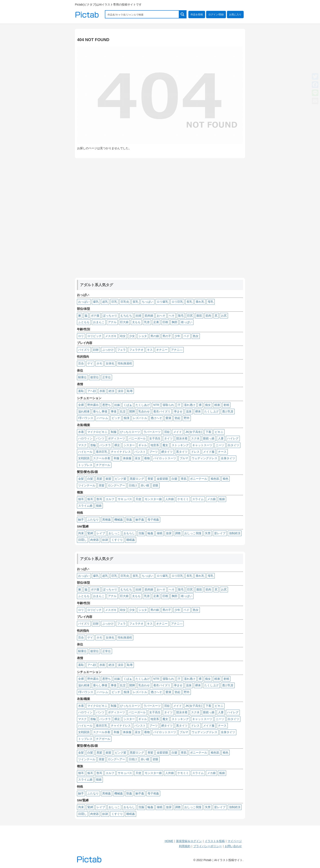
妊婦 (138, 316)
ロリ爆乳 (162, 302)
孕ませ (178, 411)
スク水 (195, 438)
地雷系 (155, 445)
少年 (177, 336)
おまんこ (99, 322)
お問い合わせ (233, 846)
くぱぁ (128, 405)
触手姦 (140, 520)
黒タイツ (182, 452)
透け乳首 (228, 411)
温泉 (189, 411)
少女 (132, 336)
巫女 (138, 458)
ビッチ (116, 418)
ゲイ (90, 363)
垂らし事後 (100, 411)
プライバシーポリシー (208, 846)
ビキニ (219, 432)
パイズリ (84, 350)
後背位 (94, 377)
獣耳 (99, 499)
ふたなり (93, 520)
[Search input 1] (142, 14)
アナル (112, 322)
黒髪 (99, 479)
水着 (81, 432)
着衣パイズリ (162, 411)
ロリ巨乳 (177, 302)
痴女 (208, 405)
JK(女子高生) (194, 432)
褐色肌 (215, 479)
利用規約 (185, 846)
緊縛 (90, 533)
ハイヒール (85, 452)
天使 (138, 499)
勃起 (178, 418)
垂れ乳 (200, 302)
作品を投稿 (197, 15)
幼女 (123, 336)
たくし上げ (211, 411)
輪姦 (150, 533)
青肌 (184, 479)
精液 (217, 405)
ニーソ (220, 445)
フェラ (121, 350)
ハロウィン (85, 438)
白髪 (90, 479)
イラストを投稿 (215, 841)
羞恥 (81, 391)
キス (150, 350)
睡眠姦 (131, 540)
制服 (114, 432)
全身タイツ (228, 458)
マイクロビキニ (97, 432)
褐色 (226, 479)
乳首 (147, 322)
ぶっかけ (108, 350)
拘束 (81, 533)
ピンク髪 (121, 479)
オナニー (162, 350)
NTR (156, 405)
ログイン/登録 (216, 15)
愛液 (168, 418)
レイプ (101, 533)
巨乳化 (125, 302)
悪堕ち (107, 405)
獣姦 (129, 520)
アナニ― (177, 350)
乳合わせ (144, 411)
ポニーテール (199, 479)
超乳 (105, 302)
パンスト (140, 452)
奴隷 (105, 540)
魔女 (165, 445)
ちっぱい (148, 302)
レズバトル (140, 418)
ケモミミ (183, 499)
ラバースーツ (152, 432)
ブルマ (184, 458)
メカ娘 (211, 499)
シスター (129, 445)
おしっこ (114, 533)
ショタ (143, 336)
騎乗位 (82, 377)
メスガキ (111, 336)
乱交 (123, 411)
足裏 (156, 322)
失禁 (208, 533)
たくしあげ (143, 405)
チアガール (103, 465)
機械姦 (119, 520)
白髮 (174, 479)
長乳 (189, 302)
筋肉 (208, 316)
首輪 (93, 445)
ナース (222, 452)
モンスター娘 (153, 499)
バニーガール (137, 438)
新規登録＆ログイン (189, 841)
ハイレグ (233, 438)
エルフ (110, 499)
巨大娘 (124, 322)
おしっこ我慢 (193, 533)
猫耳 (81, 499)
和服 (117, 458)
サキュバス (125, 499)
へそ (172, 316)
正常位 (107, 377)
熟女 (196, 336)
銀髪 (109, 479)
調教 (178, 533)
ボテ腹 (95, 316)
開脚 (132, 411)
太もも (136, 322)
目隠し (82, 540)
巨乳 (114, 302)
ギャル (143, 445)
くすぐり (117, 540)
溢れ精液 (84, 411)
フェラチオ (136, 350)
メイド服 (209, 452)
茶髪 (102, 485)
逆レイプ (220, 533)
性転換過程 (125, 363)
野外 (187, 418)
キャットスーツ (202, 445)
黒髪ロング (137, 479)
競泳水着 (182, 438)
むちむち (126, 316)
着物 (147, 458)
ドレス (195, 452)
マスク (82, 445)
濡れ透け (190, 405)
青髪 (150, 479)
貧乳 (136, 302)
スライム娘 (85, 506)
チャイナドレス (121, 452)
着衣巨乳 (102, 452)
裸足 (117, 445)
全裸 (81, 405)
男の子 (167, 336)
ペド (187, 336)
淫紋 (167, 432)
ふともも (84, 322)
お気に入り (235, 15)
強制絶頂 (235, 533)
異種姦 (107, 520)
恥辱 (130, 391)
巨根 (165, 322)
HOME (169, 841)
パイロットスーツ (165, 458)
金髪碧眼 (162, 479)
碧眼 (156, 485)
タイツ (168, 438)
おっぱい (84, 302)
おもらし (129, 533)
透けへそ (156, 418)
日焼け (133, 485)
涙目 (121, 391)
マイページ (235, 841)
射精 (226, 405)
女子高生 (155, 438)
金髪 (81, 479)
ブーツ (153, 452)
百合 (81, 363)
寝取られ (168, 405)
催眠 (160, 533)
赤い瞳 (145, 485)
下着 (208, 432)
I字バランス (86, 418)
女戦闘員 (84, 458)
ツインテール (87, 485)
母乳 (211, 302)
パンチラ (105, 445)
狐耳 (90, 499)
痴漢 (127, 418)
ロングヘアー (117, 485)
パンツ (100, 438)
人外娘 (170, 499)
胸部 (174, 322)
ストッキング (180, 445)
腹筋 (199, 316)
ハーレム (102, 418)
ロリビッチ (94, 336)
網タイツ (167, 452)
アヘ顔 (92, 391)
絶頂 (111, 391)
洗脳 (141, 533)
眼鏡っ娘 (209, 438)
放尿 (169, 533)
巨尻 (190, 316)
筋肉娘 (149, 316)
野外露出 (93, 405)
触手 (81, 520)
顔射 (96, 350)
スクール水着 (102, 458)
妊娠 (117, 405)
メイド (178, 432)
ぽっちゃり (110, 316)
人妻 (221, 438)
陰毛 (181, 316)
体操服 (127, 458)
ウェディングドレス (204, 458)
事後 (114, 411)
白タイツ (233, 445)
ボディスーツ (117, 438)
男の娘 (155, 336)
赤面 (102, 391)
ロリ (81, 336)
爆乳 (96, 302)
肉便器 (94, 540)
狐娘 (222, 499)
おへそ (161, 316)
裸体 (198, 411)
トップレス (85, 465)
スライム (198, 499)
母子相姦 (153, 520)
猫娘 (99, 506)
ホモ (99, 363)
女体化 (110, 363)
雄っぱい (187, 322)
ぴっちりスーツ (130, 432)
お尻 (224, 316)
